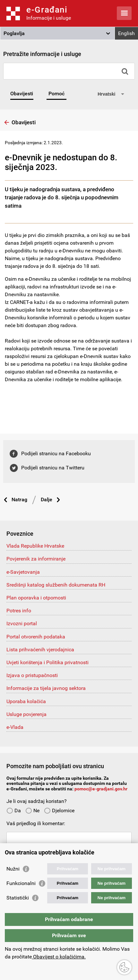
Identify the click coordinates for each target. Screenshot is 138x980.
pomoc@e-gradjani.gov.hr (101, 789)
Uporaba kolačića (26, 701)
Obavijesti (22, 94)
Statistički (18, 898)
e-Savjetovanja (23, 572)
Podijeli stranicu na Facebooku (56, 453)
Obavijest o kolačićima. (59, 957)
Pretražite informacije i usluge (42, 54)
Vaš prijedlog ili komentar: (36, 823)
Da (14, 810)
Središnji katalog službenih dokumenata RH (56, 585)
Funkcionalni (21, 883)
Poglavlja (14, 33)
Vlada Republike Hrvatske (35, 546)
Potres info (19, 611)
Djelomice (59, 810)
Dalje (47, 499)
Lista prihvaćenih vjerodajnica (40, 650)
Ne (32, 810)
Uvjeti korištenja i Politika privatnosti (47, 662)
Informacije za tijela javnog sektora (46, 688)
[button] (57, 33)
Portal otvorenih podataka (36, 637)
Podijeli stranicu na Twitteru (53, 468)
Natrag (19, 499)
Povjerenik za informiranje (36, 559)
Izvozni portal (22, 623)
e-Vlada (15, 727)
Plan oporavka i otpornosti (36, 598)
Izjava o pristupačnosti (32, 675)
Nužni (13, 869)
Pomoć (56, 94)
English (126, 33)
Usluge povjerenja (26, 714)
